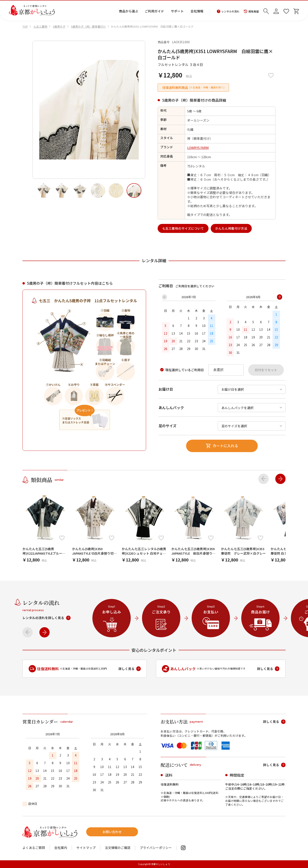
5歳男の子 (59, 26)
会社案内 (61, 848)
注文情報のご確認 (118, 848)
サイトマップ (86, 848)
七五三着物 (40, 26)
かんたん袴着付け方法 (231, 228)
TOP (25, 26)
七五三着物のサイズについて (183, 228)
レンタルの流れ (228, 12)
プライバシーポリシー (156, 848)
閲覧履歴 (251, 12)
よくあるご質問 (34, 848)
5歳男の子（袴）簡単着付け (88, 26)
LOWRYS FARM (198, 148)
